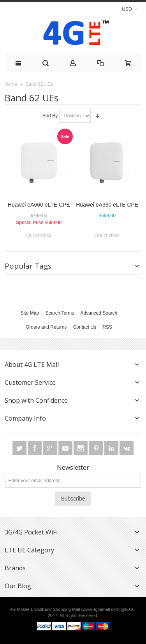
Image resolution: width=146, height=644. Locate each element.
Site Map (30, 313)
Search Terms (60, 313)
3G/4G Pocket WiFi (31, 532)
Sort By (50, 116)
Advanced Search (99, 313)
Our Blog (18, 586)
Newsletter (73, 467)
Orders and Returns (46, 327)
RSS (107, 327)
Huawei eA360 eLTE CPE (107, 205)
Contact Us (85, 327)
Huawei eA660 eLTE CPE (39, 205)
